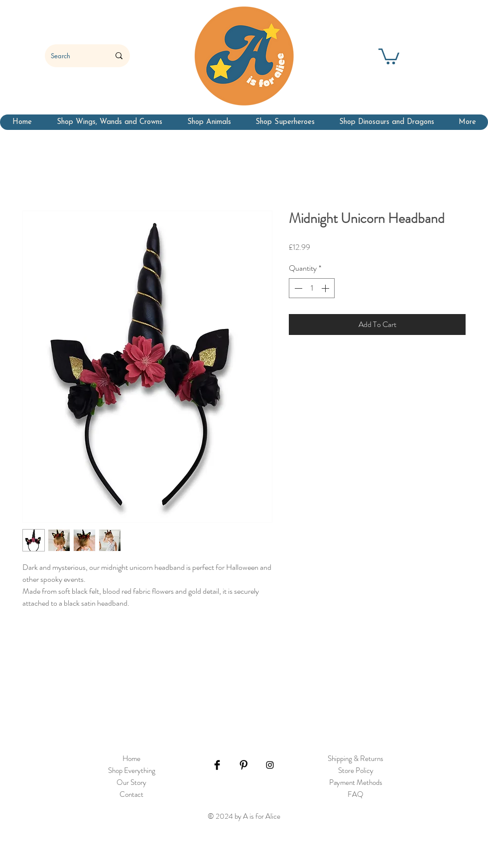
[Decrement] (297, 288)
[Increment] (326, 288)
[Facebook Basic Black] (217, 765)
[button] (389, 55)
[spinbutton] (312, 288)
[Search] (73, 56)
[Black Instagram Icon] (270, 765)
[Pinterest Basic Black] (244, 765)
